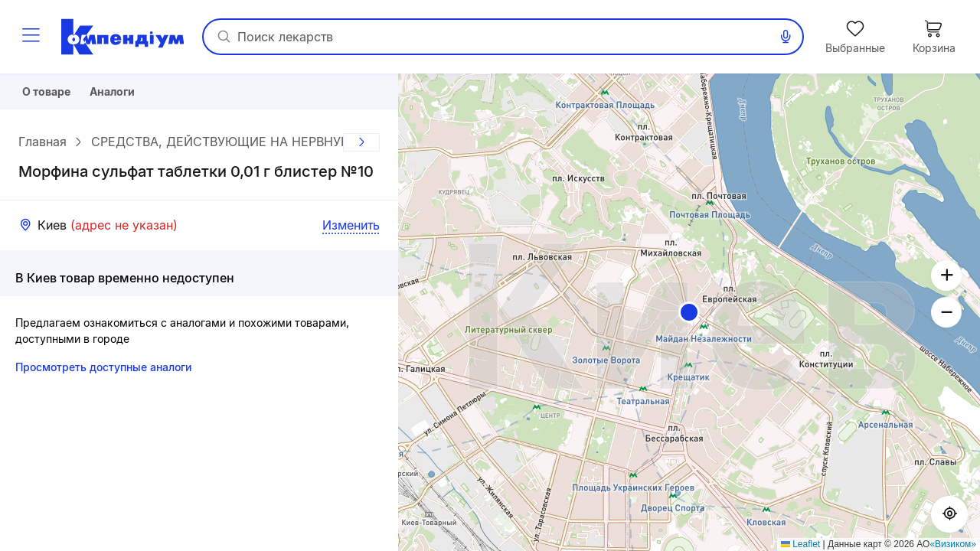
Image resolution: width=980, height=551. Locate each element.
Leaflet (800, 544)
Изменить (351, 230)
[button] (689, 312)
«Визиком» (953, 544)
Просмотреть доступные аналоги (103, 372)
